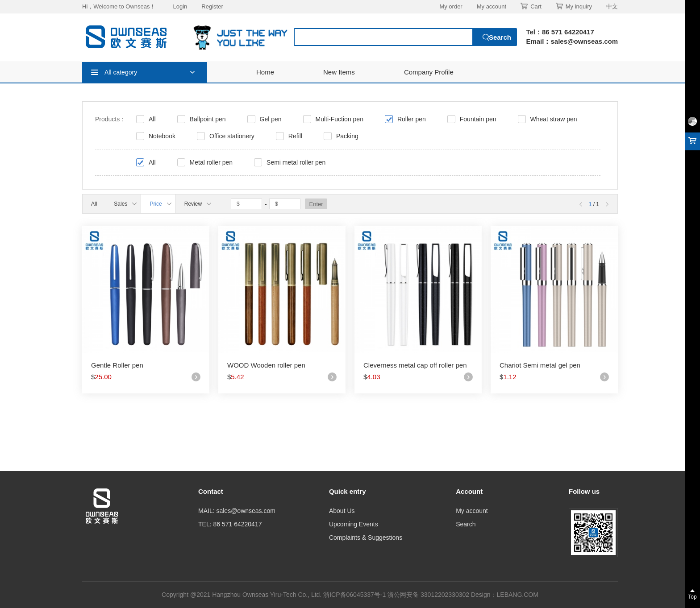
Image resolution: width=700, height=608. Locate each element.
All (152, 119)
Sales (125, 204)
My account (492, 6)
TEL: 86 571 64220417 (230, 524)
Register (212, 6)
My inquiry (574, 6)
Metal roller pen (211, 162)
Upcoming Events (354, 524)
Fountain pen (478, 119)
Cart (531, 6)
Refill (295, 136)
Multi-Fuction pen (340, 119)
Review (198, 204)
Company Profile (429, 72)
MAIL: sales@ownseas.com (237, 511)
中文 (612, 6)
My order (451, 6)
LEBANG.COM (518, 595)
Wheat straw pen (554, 119)
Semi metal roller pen (296, 162)
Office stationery (232, 136)
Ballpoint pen (208, 119)
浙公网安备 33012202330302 (428, 595)
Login (180, 6)
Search (466, 524)
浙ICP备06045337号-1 (355, 595)
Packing (347, 136)
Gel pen (271, 119)
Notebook (162, 136)
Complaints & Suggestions (366, 538)
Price (160, 204)
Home (265, 72)
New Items (339, 72)
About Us (342, 511)
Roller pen (412, 119)
